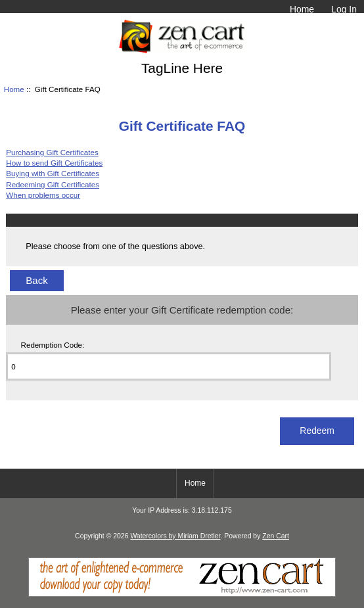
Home (302, 9)
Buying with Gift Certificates (53, 173)
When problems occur (43, 195)
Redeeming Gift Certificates (53, 184)
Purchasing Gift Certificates (52, 152)
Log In (344, 9)
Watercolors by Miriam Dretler (175, 536)
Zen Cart (276, 536)
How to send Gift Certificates (54, 163)
